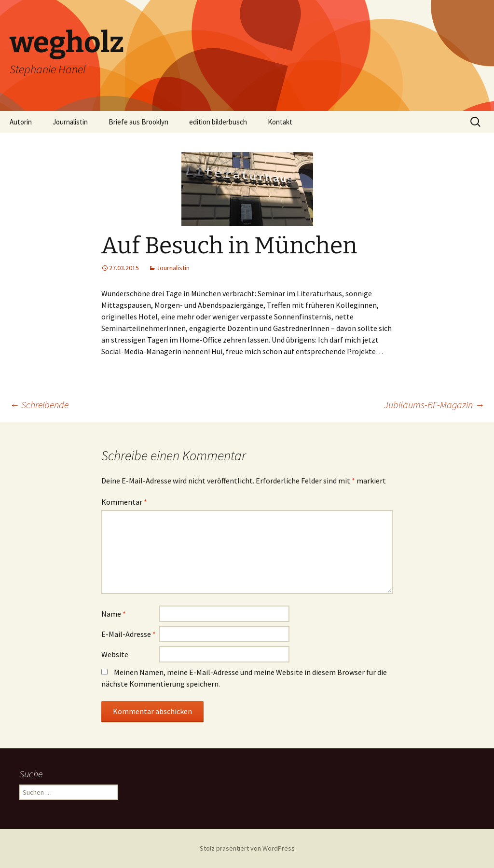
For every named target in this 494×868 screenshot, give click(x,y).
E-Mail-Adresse (129, 634)
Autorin (21, 122)
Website (115, 654)
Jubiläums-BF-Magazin (434, 405)
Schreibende (39, 405)
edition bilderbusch (218, 122)
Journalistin (70, 122)
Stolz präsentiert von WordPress (247, 848)
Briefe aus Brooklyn (138, 122)
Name (114, 614)
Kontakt (280, 122)
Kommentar (124, 502)
